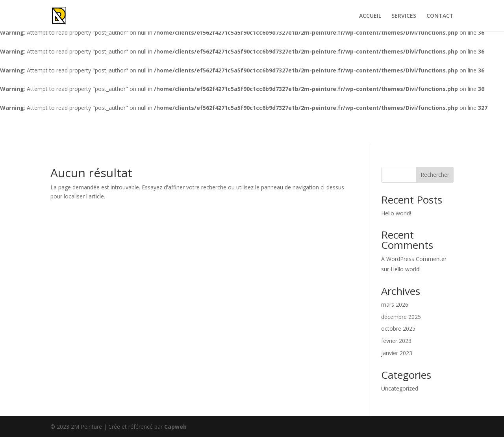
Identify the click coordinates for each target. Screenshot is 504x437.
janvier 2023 (397, 353)
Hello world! (396, 213)
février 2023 (396, 341)
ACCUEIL (370, 16)
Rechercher (435, 175)
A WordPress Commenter (414, 259)
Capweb (175, 427)
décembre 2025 (401, 317)
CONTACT (440, 16)
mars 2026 (395, 305)
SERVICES (404, 16)
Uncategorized (400, 388)
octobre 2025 (398, 329)
